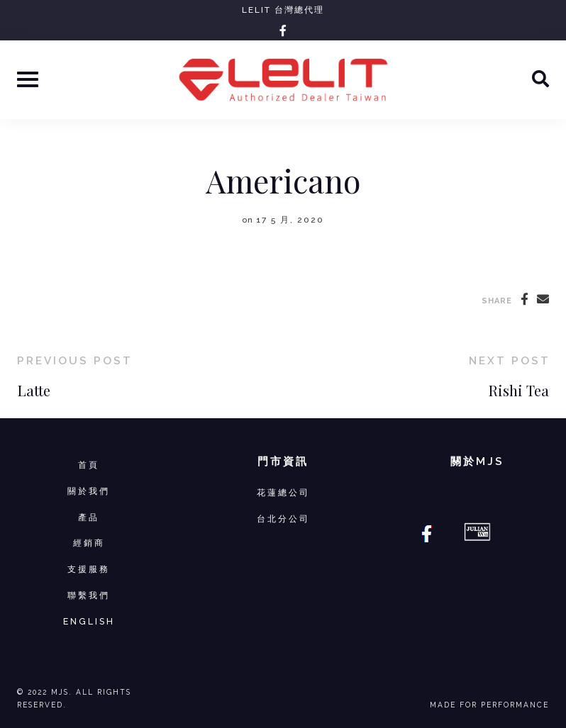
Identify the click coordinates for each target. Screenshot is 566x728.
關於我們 (89, 491)
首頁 (89, 465)
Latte (34, 390)
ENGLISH (89, 621)
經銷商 (89, 543)
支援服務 (89, 569)
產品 (89, 517)
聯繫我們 (89, 595)
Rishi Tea (518, 390)
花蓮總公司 (283, 492)
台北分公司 (283, 519)
